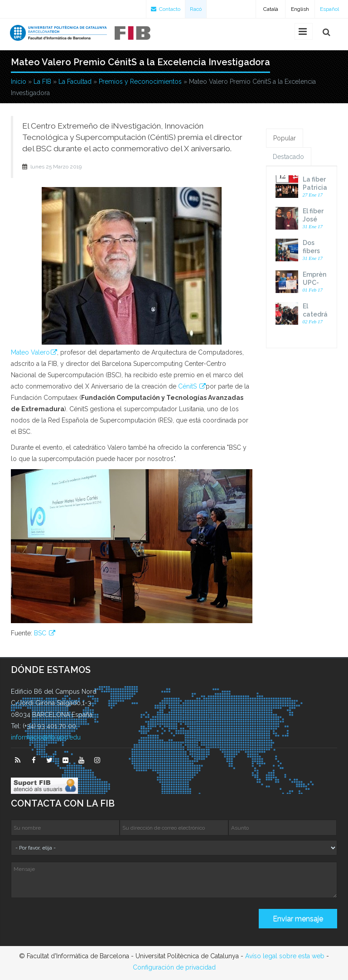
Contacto (166, 9)
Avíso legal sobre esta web (285, 956)
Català (271, 9)
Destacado (288, 157)
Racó (196, 9)
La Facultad (75, 82)
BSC (41, 633)
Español (329, 9)
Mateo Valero (30, 352)
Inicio (19, 82)
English (300, 9)
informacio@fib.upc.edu (46, 737)
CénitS (188, 386)
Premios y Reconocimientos (140, 82)
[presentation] (80, 922)
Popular (285, 138)
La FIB (42, 82)
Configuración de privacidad (174, 967)
